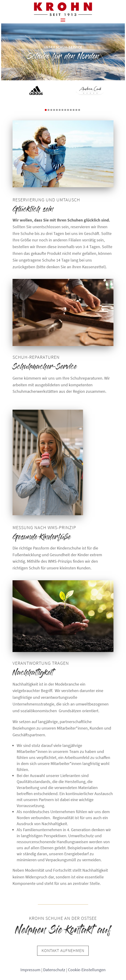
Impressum (30, 970)
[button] (63, 20)
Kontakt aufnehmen (63, 950)
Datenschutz (54, 970)
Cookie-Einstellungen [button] (87, 970)
